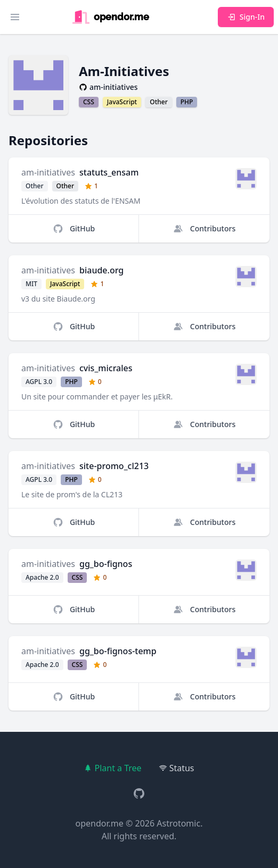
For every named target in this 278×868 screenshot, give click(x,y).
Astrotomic (178, 823)
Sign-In (246, 17)
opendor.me (100, 823)
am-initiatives (48, 172)
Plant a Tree (112, 768)
